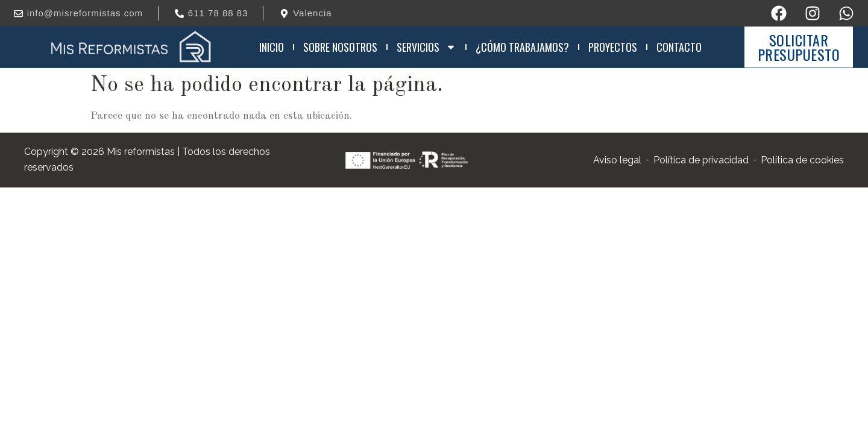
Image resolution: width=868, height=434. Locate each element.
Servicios (426, 47)
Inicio (272, 47)
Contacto (679, 47)
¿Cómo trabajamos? (522, 47)
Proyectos (613, 47)
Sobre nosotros (340, 47)
